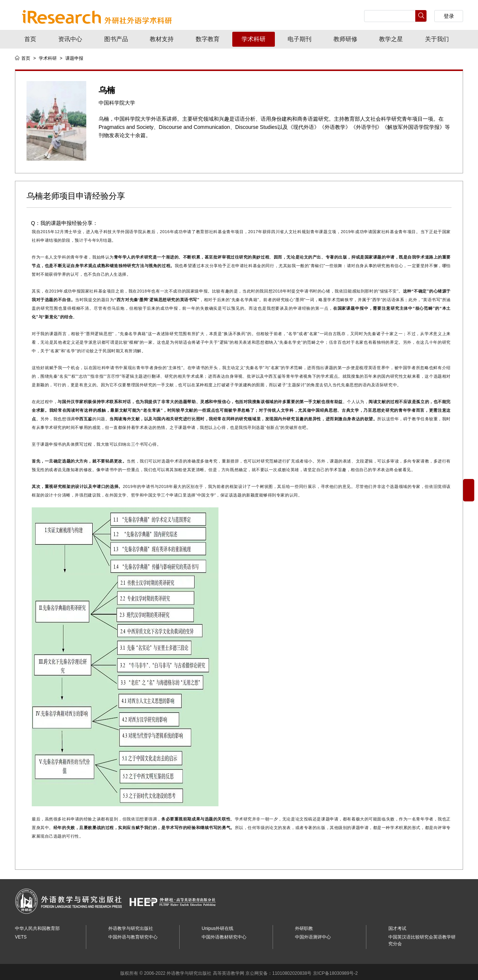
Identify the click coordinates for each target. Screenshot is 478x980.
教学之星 (391, 39)
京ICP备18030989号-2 (335, 971)
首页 (30, 39)
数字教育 (208, 39)
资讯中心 (70, 39)
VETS (21, 934)
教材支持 (162, 39)
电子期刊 (299, 39)
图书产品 (116, 39)
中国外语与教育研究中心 (133, 934)
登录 (449, 16)
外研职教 (304, 926)
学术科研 (254, 39)
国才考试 (397, 926)
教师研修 (345, 39)
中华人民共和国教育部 (37, 926)
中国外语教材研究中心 (224, 934)
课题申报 (74, 58)
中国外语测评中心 (313, 934)
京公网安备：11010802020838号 (278, 971)
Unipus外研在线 (218, 926)
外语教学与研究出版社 (131, 926)
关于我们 (437, 39)
